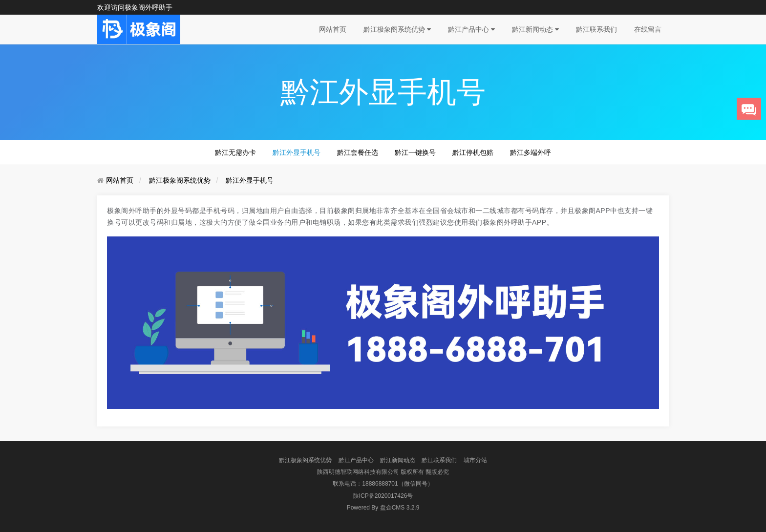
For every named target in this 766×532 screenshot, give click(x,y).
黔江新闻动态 (535, 29)
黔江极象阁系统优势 (397, 29)
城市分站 (475, 460)
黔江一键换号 (415, 152)
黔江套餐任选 (358, 152)
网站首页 (333, 29)
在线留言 (648, 29)
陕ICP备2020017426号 (383, 496)
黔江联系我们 (596, 29)
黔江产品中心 (471, 29)
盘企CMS (383, 508)
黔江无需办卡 (235, 152)
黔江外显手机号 (297, 152)
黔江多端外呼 (531, 152)
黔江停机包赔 (473, 152)
